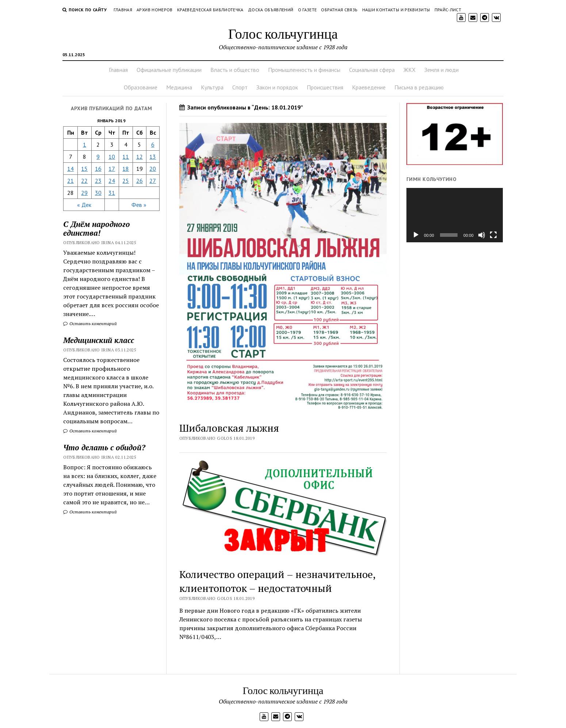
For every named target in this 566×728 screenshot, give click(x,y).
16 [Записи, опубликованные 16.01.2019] (98, 169)
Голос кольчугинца (283, 33)
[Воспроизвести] (416, 235)
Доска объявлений (271, 10)
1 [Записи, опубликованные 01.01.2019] (85, 145)
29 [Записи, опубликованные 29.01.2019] (84, 193)
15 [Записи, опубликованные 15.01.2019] (84, 169)
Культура (212, 87)
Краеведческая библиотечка (210, 10)
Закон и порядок (277, 87)
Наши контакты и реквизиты (396, 10)
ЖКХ (410, 70)
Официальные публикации (169, 70)
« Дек (84, 205)
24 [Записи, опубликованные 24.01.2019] (112, 181)
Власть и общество (235, 70)
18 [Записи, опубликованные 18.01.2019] (126, 169)
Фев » (139, 205)
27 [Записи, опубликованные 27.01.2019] (153, 181)
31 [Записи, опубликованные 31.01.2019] (112, 193)
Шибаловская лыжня (229, 428)
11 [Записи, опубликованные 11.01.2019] (126, 157)
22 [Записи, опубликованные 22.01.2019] (84, 181)
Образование (141, 87)
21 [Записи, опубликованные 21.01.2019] (70, 181)
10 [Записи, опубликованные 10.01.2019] (112, 157)
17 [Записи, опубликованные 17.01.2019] (112, 169)
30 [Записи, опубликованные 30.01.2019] (98, 193)
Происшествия (325, 87)
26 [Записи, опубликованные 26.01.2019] (139, 181)
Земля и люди (441, 70)
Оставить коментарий (90, 323)
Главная (123, 10)
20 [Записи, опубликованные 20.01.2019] (153, 169)
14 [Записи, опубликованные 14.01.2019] (70, 169)
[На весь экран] (493, 235)
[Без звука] (482, 235)
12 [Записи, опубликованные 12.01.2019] (139, 157)
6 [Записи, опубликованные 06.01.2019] (153, 145)
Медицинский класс (99, 340)
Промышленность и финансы (304, 70)
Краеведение (369, 87)
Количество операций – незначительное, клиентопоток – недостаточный (277, 581)
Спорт (240, 87)
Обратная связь (339, 10)
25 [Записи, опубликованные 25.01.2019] (126, 181)
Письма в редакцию (419, 87)
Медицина (179, 87)
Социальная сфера (372, 70)
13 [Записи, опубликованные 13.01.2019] (153, 157)
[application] (455, 215)
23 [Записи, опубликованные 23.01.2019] (98, 181)
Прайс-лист (448, 10)
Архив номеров (155, 10)
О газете (307, 10)
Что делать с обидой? (104, 447)
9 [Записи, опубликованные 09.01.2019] (98, 157)
